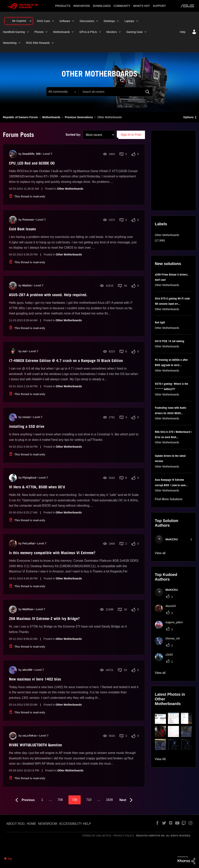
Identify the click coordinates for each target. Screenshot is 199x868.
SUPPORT (159, 6)
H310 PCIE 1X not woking (170, 341)
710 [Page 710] (89, 800)
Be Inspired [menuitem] (19, 21)
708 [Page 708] (60, 800)
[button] (160, 718)
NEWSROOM (48, 824)
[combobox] (116, 92)
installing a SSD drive (27, 426)
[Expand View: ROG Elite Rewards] (53, 43)
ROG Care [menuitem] (44, 21)
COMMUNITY (122, 6)
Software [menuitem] (65, 21)
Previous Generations (79, 117)
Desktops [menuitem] (109, 21)
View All (160, 759)
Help (183, 32)
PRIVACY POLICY (124, 836)
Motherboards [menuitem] (61, 32)
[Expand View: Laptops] (137, 21)
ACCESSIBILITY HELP (75, 824)
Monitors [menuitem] (112, 32)
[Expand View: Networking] (19, 43)
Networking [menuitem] (10, 43)
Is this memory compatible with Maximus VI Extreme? (52, 553)
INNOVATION (82, 6)
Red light (160, 322)
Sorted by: (73, 135)
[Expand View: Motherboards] (73, 32)
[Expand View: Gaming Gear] (146, 32)
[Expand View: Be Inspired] (31, 21)
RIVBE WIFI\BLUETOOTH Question (35, 745)
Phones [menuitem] (39, 32)
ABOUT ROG (16, 824)
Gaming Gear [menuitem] (134, 32)
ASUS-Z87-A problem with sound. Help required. (48, 295)
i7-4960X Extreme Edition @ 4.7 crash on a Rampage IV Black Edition (66, 361)
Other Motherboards (70, 189)
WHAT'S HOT (142, 6)
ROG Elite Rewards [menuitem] (38, 43)
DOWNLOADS (102, 6)
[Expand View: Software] (73, 21)
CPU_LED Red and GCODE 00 (32, 163)
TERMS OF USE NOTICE (97, 836)
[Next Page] (127, 800)
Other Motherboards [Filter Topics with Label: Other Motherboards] (167, 235)
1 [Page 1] (42, 800)
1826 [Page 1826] (109, 800)
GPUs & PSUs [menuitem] (88, 32)
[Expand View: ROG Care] (53, 21)
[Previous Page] (24, 800)
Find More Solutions (169, 499)
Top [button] (10, 859)
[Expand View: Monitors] (120, 32)
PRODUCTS (63, 6)
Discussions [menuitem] (87, 21)
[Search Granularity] (62, 92)
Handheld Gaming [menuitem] (14, 32)
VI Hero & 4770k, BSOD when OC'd (37, 487)
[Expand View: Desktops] (118, 21)
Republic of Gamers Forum (20, 117)
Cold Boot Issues (22, 229)
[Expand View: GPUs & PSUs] (100, 32)
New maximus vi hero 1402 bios (35, 679)
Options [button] (188, 117)
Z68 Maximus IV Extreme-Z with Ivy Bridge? (44, 619)
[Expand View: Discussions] (97, 21)
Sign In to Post (131, 135)
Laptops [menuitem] (129, 21)
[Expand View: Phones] (46, 32)
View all (160, 553)
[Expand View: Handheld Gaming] (28, 32)
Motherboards (51, 117)
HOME (31, 824)
